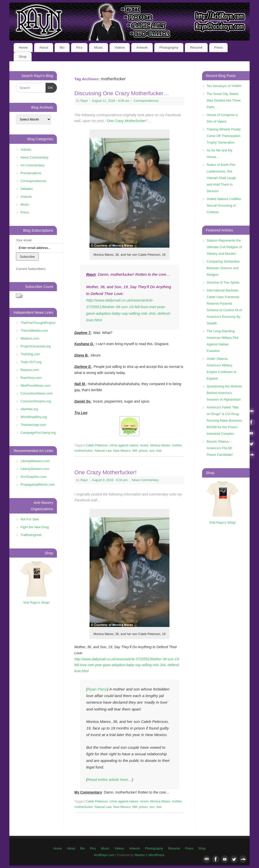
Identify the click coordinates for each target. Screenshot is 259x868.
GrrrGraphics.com (34, 477)
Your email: (24, 240)
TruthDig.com (30, 354)
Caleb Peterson (97, 445)
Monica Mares (160, 445)
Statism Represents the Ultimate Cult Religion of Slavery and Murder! (224, 247)
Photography (169, 47)
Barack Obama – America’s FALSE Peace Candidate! (220, 448)
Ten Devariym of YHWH (224, 86)
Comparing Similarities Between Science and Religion (223, 268)
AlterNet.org (29, 409)
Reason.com (30, 370)
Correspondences (146, 101)
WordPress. (157, 855)
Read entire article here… (110, 780)
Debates (27, 189)
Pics (79, 47)
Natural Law (103, 451)
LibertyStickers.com (35, 469)
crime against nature (124, 445)
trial (159, 451)
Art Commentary (33, 165)
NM (135, 451)
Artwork (142, 47)
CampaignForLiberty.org (38, 433)
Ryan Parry (97, 689)
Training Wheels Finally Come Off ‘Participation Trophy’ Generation (224, 136)
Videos (120, 47)
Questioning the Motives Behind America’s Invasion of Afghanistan (224, 393)
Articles (26, 150)
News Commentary (145, 480)
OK (49, 87)
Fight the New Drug (35, 527)
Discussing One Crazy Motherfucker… (122, 93)
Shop (23, 57)
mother (177, 445)
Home (23, 47)
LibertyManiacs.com (35, 461)
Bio (62, 47)
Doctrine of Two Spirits (223, 282)
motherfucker (84, 451)
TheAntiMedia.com (34, 331)
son (152, 451)
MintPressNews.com (35, 386)
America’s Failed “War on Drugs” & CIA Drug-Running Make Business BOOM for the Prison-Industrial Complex (224, 420)
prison (143, 451)
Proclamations (31, 173)
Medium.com (30, 338)
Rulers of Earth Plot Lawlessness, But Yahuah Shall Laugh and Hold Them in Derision (221, 178)
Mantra (140, 855)
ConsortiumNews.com (37, 393)
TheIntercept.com (33, 425)
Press (219, 47)
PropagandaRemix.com (38, 485)
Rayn (84, 101)
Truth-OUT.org (31, 362)
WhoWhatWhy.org (34, 417)
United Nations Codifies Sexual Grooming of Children (224, 205)
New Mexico (122, 451)
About (44, 47)
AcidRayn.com (104, 855)
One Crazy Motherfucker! (126, 121)
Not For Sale (30, 519)
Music (99, 47)
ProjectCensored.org (36, 346)
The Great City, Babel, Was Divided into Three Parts (224, 100)
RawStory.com (31, 378)
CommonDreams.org (36, 401)
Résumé (196, 47)
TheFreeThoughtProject (38, 323)
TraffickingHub (31, 535)
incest (144, 445)
